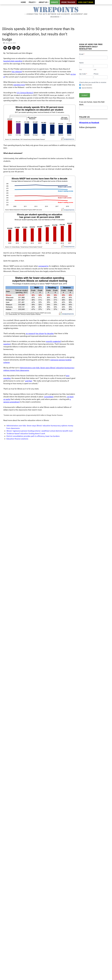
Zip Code (83, 74)
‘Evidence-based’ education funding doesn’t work (26, 433)
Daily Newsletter (86, 85)
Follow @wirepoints (88, 127)
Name (81, 63)
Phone (96, 74)
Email (82, 54)
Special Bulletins (86, 88)
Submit (85, 95)
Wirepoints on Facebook (89, 123)
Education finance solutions (17, 439)
